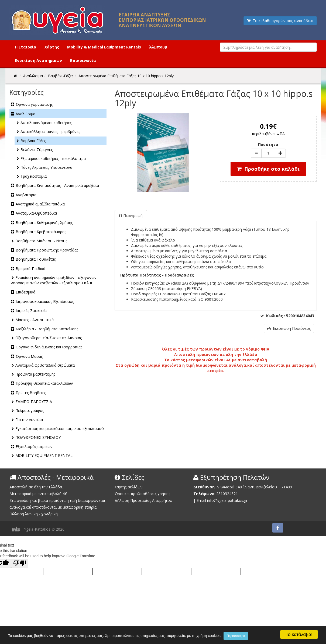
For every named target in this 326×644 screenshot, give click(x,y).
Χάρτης (52, 47)
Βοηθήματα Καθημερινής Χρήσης (44, 223)
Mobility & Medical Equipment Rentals (104, 47)
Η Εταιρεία (26, 47)
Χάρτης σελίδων (129, 487)
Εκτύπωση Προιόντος (289, 328)
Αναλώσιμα (25, 114)
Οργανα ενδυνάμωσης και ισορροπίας (49, 347)
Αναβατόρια (26, 195)
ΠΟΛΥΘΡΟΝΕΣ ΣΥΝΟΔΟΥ (38, 437)
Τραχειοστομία (34, 176)
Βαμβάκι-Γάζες (33, 141)
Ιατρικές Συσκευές (31, 311)
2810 (221, 494)
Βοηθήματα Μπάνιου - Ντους (41, 241)
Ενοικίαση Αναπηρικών (38, 60)
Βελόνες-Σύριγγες (37, 150)
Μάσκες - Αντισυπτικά (35, 320)
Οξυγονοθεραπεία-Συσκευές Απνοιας (49, 338)
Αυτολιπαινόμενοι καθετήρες (46, 123)
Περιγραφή (131, 216)
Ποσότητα (268, 144)
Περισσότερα (259, 636)
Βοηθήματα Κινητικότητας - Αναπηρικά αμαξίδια (57, 185)
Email (201, 500)
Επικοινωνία (83, 60)
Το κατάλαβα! (299, 634)
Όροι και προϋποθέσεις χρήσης (142, 494)
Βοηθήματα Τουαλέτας (36, 259)
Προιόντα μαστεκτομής (35, 374)
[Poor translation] (20, 563)
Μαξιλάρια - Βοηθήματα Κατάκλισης (47, 329)
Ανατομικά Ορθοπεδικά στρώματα (45, 365)
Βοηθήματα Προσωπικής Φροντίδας (47, 250)
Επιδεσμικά (25, 292)
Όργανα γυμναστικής (34, 104)
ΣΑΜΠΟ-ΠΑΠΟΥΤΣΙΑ (34, 402)
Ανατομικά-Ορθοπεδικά (36, 213)
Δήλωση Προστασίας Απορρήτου (143, 500)
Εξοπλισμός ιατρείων (34, 447)
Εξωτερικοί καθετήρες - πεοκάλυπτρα (53, 158)
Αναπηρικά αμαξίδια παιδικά (40, 204)
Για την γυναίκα (29, 420)
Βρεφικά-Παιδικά (30, 269)
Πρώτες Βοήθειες (31, 393)
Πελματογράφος (30, 410)
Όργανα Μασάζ (29, 356)
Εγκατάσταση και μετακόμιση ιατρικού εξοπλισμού (60, 428)
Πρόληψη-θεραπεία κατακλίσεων (44, 383)
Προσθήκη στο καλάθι (268, 169)
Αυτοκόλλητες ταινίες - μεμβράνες (50, 132)
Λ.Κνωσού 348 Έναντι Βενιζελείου (247, 487)
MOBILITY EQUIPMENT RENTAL (44, 455)
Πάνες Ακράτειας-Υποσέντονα (46, 167)
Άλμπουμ (158, 47)
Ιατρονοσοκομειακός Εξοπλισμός (45, 301)
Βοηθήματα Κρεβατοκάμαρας (41, 232)
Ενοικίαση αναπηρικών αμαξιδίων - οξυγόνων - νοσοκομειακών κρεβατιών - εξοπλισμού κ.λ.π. (55, 280)
